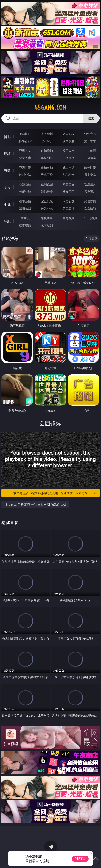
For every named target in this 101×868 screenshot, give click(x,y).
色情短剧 (47, 225)
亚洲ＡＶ (25, 151)
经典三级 (47, 175)
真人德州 (47, 134)
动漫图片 (90, 184)
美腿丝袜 (25, 191)
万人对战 (69, 134)
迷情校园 (25, 208)
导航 (7, 221)
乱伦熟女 (69, 175)
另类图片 (90, 191)
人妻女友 (69, 201)
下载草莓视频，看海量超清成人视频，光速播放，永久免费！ (54, 493)
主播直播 (69, 158)
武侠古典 (90, 201)
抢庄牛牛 (90, 141)
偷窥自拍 (25, 184)
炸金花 (47, 141)
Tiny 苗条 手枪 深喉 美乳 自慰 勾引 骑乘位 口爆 (35, 505)
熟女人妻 (25, 158)
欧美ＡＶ (69, 151)
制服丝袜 (25, 175)
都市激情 (25, 201)
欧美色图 (69, 184)
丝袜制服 (47, 158)
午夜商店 (47, 218)
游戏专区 (90, 134)
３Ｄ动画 (90, 151)
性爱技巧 (90, 208)
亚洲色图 (47, 184)
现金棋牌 (69, 141)
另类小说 (47, 208)
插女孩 (25, 218)
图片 (7, 187)
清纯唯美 (47, 191)
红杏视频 (25, 225)
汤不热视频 (90, 218)
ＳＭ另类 (90, 158)
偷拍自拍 (47, 167)
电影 (7, 171)
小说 (7, 204)
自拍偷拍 (47, 151)
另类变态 (90, 175)
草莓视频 (69, 218)
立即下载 (80, 859)
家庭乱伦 (47, 201)
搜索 (91, 118)
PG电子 (25, 134)
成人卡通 (69, 167)
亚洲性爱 (25, 167)
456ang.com (50, 108)
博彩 (7, 137)
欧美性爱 (90, 167)
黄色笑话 (69, 208)
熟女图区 (69, 191)
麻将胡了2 (25, 141)
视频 (7, 154)
